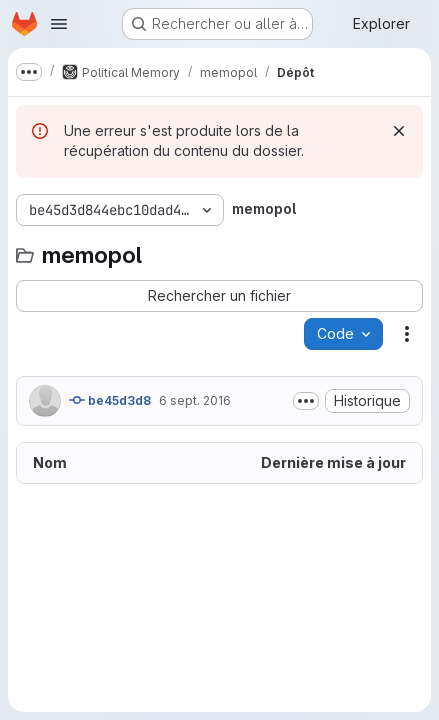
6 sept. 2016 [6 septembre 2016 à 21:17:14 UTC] (195, 400)
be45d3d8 (110, 400)
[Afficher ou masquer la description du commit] (306, 401)
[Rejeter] (399, 131)
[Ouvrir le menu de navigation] (59, 24)
